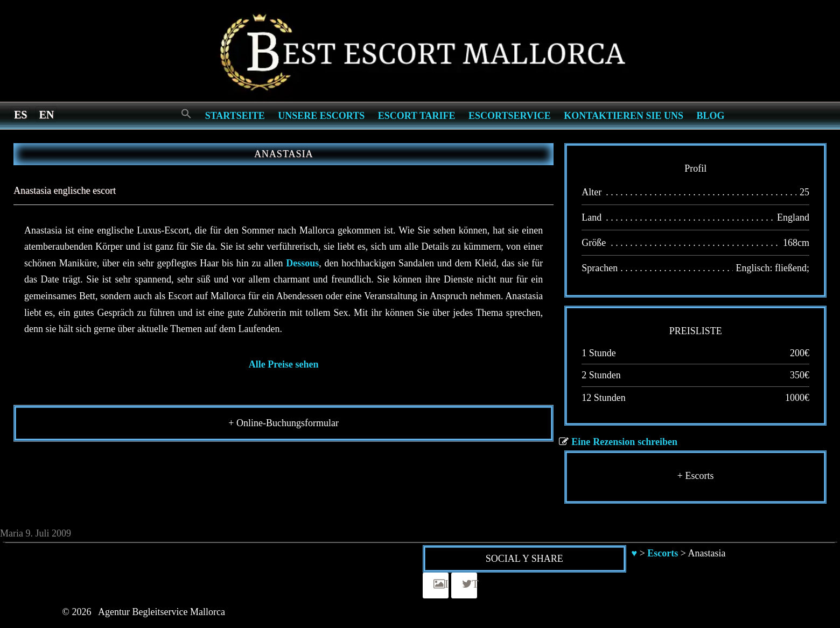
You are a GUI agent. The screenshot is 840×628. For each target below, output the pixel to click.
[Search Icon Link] (186, 114)
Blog (711, 116)
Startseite (235, 116)
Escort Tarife (417, 116)
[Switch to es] (20, 114)
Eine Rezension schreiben (624, 442)
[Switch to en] (46, 114)
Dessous (302, 263)
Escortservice (510, 116)
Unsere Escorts (321, 116)
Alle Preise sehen (284, 364)
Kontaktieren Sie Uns (624, 116)
